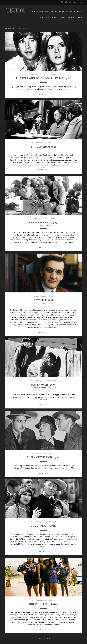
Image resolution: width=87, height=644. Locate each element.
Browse (78, 9)
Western (52, 524)
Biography (52, 297)
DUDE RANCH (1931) (43, 528)
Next (48, 641)
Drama (52, 142)
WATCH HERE (43, 94)
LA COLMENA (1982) (43, 146)
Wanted (64, 11)
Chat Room (44, 11)
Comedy (52, 218)
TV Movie (52, 69)
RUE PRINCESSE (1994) (44, 606)
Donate (73, 11)
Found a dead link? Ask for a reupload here (54, 9)
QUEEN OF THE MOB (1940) (43, 460)
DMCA (80, 11)
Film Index (55, 11)
